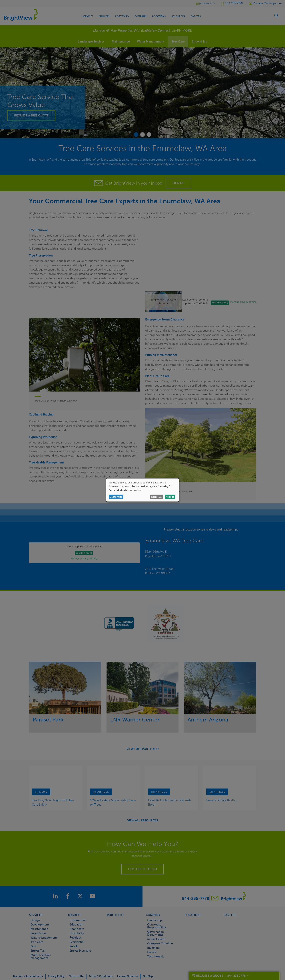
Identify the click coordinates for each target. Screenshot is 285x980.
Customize (116, 497)
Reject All (157, 497)
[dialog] (142, 490)
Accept (170, 497)
